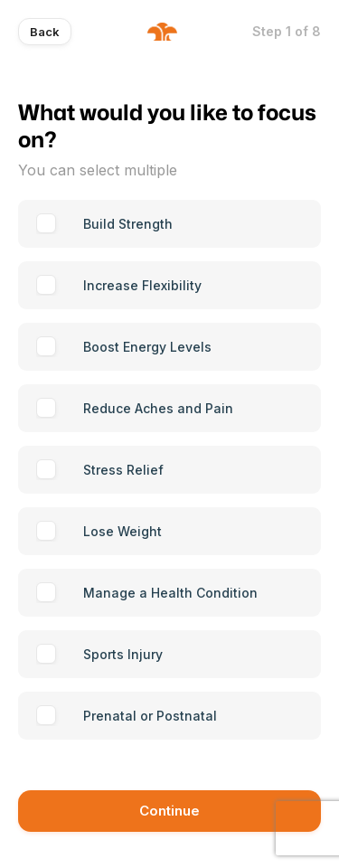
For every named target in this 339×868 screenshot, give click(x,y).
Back (45, 32)
